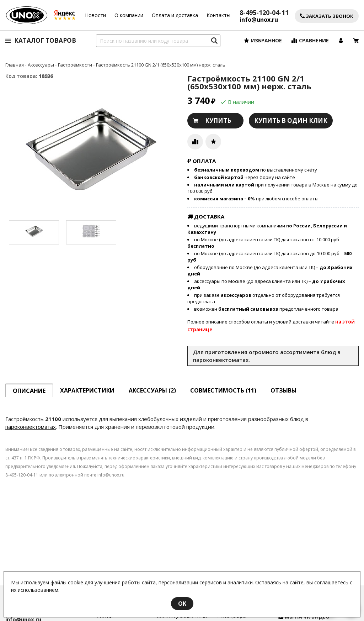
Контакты (218, 15)
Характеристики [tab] (87, 390)
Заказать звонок (327, 16)
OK (182, 604)
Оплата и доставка (175, 15)
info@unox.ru (259, 20)
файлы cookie (67, 582)
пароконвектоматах (31, 427)
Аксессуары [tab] (152, 390)
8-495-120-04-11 (264, 12)
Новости (95, 15)
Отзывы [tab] (283, 390)
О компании (129, 15)
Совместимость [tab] (223, 390)
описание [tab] (29, 391)
